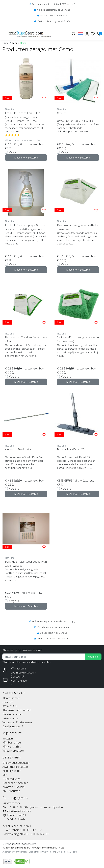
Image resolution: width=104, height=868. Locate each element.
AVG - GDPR (10, 706)
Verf (5, 775)
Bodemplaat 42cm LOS (71, 449)
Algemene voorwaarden (17, 710)
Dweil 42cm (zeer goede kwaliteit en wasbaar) (78, 227)
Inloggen (8, 738)
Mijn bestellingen (12, 742)
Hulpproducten (11, 779)
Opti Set (62, 113)
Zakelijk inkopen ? (13, 726)
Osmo (23, 43)
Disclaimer (34, 852)
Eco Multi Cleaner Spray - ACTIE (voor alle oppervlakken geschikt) (25, 227)
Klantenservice (11, 698)
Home (6, 43)
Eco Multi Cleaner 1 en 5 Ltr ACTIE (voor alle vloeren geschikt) (25, 115)
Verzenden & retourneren (18, 722)
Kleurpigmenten (12, 771)
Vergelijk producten (14, 751)
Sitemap (61, 852)
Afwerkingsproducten (15, 767)
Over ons (8, 702)
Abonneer (93, 657)
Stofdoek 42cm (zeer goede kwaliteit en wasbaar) (78, 339)
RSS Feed (72, 852)
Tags (14, 43)
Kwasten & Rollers (14, 787)
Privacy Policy (10, 718)
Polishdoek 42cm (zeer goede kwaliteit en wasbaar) (26, 564)
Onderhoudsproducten (16, 763)
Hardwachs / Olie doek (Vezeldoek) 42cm (26, 339)
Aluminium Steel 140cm (19, 449)
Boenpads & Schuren (15, 783)
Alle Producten (11, 791)
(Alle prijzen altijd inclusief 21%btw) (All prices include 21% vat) (33, 848)
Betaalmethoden (12, 714)
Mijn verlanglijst (11, 747)
